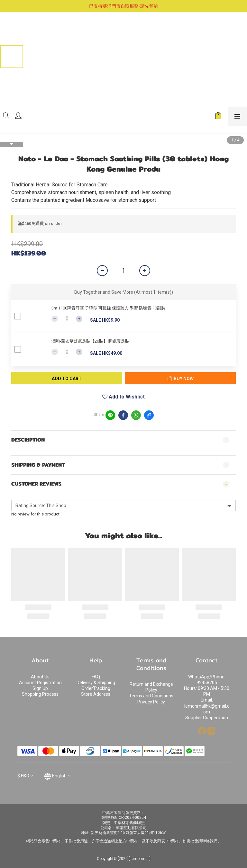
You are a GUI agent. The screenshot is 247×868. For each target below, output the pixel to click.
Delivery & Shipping (96, 683)
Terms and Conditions (151, 696)
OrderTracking (96, 688)
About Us (40, 677)
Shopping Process (40, 694)
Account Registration (40, 683)
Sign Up (40, 688)
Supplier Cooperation (207, 718)
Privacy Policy (151, 702)
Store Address (96, 694)
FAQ (96, 677)
